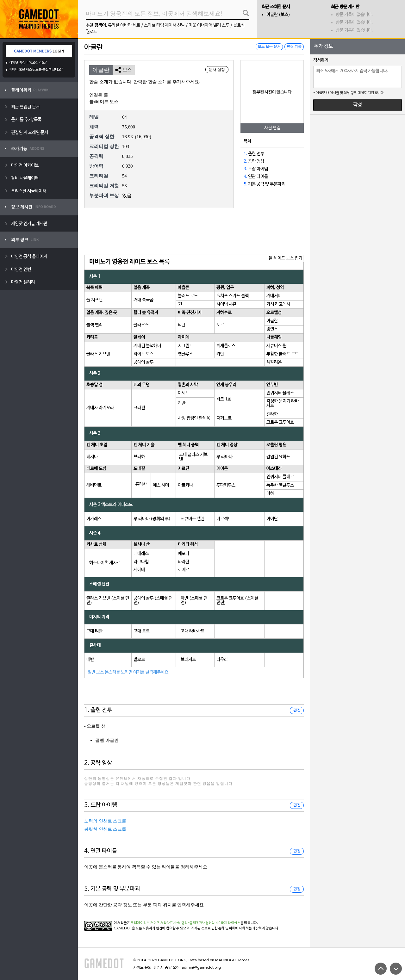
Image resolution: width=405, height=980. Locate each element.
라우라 (222, 660)
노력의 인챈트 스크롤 (105, 821)
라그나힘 (141, 562)
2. (245, 161)
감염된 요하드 (278, 457)
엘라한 (272, 414)
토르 (220, 325)
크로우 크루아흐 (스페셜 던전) (237, 601)
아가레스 (94, 519)
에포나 (184, 554)
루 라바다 (224, 457)
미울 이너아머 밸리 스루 (209, 25)
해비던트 (94, 485)
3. (245, 169)
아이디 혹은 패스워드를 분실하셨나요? (36, 70)
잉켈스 (272, 329)
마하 (270, 494)
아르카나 (185, 485)
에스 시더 (161, 485)
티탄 (182, 325)
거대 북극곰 (143, 300)
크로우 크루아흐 (280, 422)
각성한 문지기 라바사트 (283, 403)
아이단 (272, 519)
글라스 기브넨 (98, 354)
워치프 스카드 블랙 (233, 296)
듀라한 (141, 484)
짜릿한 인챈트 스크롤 (105, 829)
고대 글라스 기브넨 (193, 457)
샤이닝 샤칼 (226, 304)
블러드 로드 (188, 296)
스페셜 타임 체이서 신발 (164, 25)
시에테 (139, 570)
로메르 (184, 570)
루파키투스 (226, 485)
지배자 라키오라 (100, 408)
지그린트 (185, 346)
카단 (220, 354)
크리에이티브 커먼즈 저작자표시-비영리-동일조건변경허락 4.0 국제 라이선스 (186, 923)
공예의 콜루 (143, 362)
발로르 (139, 660)
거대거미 (274, 296)
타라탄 (184, 562)
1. (245, 154)
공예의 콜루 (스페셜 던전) (153, 601)
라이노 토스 (143, 354)
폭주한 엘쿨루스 (280, 485)
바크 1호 (224, 399)
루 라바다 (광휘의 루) (152, 519)
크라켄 (139, 408)
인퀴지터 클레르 (280, 477)
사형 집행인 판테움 (194, 418)
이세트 (184, 393)
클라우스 (141, 325)
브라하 (139, 457)
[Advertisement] (194, 232)
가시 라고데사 (278, 304)
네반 (90, 660)
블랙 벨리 (94, 325)
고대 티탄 (94, 631)
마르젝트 (224, 519)
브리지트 (188, 660)
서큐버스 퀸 (276, 346)
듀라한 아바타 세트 (124, 25)
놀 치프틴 (94, 300)
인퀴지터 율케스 (280, 393)
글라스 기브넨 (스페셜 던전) (108, 601)
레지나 (92, 457)
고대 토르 (142, 631)
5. (245, 184)
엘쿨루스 (185, 354)
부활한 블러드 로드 (283, 354)
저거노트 (224, 418)
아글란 (272, 321)
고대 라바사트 (193, 631)
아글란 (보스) (278, 15)
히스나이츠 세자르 (105, 563)
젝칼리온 (274, 362)
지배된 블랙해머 (147, 346)
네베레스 (141, 554)
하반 (182, 403)
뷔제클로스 (226, 346)
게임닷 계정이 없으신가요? (28, 63)
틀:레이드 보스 (104, 102)
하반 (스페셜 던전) (194, 601)
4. (245, 177)
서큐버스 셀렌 (193, 519)
